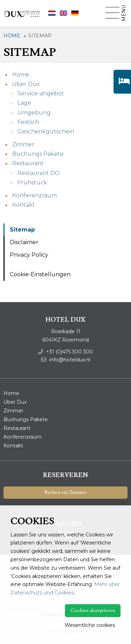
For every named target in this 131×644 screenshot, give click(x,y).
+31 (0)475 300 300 (65, 352)
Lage (24, 103)
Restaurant (28, 163)
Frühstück (32, 182)
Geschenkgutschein (46, 131)
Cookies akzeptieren (93, 610)
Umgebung (34, 113)
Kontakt (24, 205)
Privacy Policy (29, 255)
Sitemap (40, 36)
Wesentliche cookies (90, 625)
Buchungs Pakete (38, 154)
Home (12, 36)
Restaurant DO (39, 173)
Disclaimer (24, 242)
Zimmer (23, 144)
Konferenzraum (35, 195)
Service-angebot (41, 93)
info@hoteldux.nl (66, 360)
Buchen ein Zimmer (65, 492)
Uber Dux (26, 84)
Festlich (28, 122)
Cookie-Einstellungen (40, 274)
